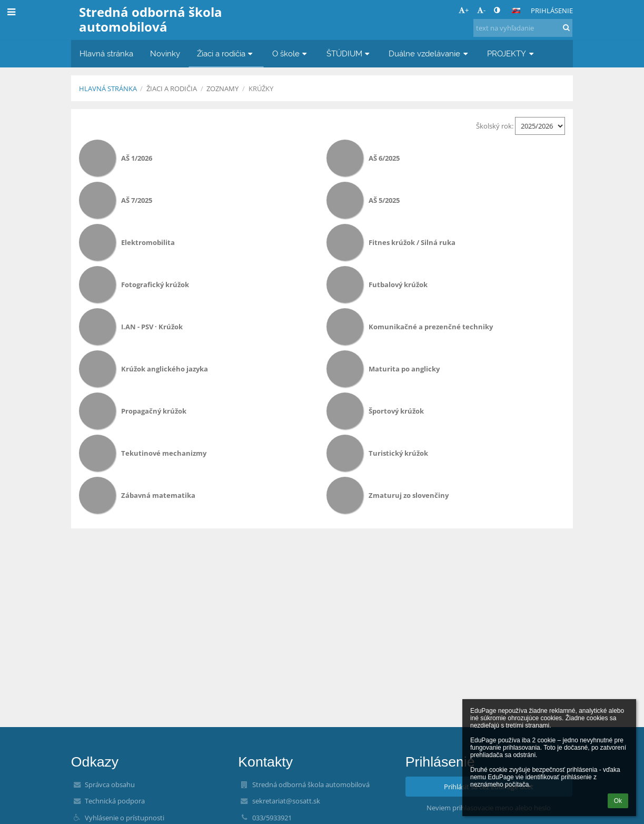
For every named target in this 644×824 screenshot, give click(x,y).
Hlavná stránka (108, 89)
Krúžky (261, 89)
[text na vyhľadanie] (523, 28)
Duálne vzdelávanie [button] (429, 53)
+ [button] (464, 10)
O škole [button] (291, 53)
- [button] (481, 10)
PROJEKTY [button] (512, 53)
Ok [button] (618, 801)
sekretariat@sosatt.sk (286, 801)
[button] (516, 11)
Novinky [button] (165, 53)
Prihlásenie (552, 11)
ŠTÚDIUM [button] (349, 53)
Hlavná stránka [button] (106, 53)
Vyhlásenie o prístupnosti (125, 818)
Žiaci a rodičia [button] (226, 53)
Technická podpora (115, 801)
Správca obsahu (110, 784)
